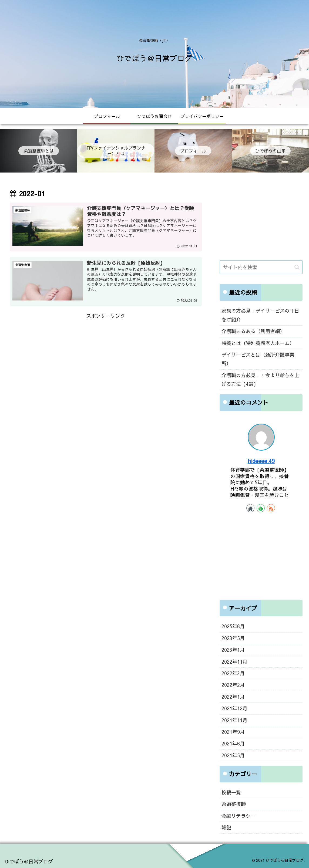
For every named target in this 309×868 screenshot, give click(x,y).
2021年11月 (234, 720)
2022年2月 (233, 685)
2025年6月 (233, 626)
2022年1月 (233, 697)
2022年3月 (233, 673)
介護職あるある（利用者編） (253, 331)
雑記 (226, 827)
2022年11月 (234, 662)
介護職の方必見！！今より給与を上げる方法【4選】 (260, 379)
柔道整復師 (234, 804)
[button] (297, 267)
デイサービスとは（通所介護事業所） (258, 359)
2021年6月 (233, 743)
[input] (261, 267)
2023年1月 (233, 650)
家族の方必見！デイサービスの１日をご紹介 (260, 315)
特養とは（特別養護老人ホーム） (258, 343)
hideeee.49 (261, 461)
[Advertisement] (106, 358)
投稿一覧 (231, 792)
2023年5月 (233, 638)
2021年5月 (233, 755)
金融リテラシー (239, 816)
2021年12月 (234, 708)
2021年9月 (233, 732)
